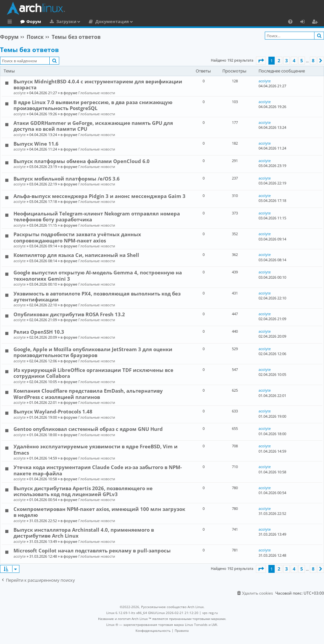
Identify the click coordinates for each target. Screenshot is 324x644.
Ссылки (11, 22)
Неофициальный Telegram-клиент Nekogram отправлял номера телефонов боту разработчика (97, 216)
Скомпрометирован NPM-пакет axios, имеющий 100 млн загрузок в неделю (99, 512)
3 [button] (287, 60)
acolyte (20, 93)
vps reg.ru (210, 613)
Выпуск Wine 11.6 (36, 144)
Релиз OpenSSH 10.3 (39, 332)
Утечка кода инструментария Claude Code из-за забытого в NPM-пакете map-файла (98, 470)
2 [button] (279, 60)
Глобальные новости (97, 93)
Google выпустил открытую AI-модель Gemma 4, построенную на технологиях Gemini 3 (98, 275)
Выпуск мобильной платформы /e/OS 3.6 (67, 179)
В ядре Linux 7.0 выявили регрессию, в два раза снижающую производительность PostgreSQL (93, 105)
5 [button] (302, 60)
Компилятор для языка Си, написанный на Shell (76, 255)
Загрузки (93, 21)
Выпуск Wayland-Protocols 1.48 (53, 411)
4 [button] (294, 60)
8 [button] (313, 60)
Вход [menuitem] (305, 22)
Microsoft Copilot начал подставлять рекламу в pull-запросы (92, 550)
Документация (139, 21)
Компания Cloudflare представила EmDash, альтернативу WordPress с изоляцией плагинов (88, 394)
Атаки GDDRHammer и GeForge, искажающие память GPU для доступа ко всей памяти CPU (93, 126)
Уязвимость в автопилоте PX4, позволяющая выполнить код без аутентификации (97, 296)
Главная (30, 21)
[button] (261, 61)
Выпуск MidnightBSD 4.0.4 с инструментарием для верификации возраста (98, 84)
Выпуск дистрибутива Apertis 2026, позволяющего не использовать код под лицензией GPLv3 (83, 491)
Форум (61, 21)
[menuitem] (290, 21)
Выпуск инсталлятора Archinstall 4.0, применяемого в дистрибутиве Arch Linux (84, 533)
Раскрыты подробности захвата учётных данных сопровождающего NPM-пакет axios (77, 237)
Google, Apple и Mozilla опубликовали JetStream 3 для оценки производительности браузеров (93, 352)
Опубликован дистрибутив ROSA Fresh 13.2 (69, 314)
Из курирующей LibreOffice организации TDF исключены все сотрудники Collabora (93, 373)
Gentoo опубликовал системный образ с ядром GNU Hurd (88, 429)
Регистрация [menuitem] (316, 22)
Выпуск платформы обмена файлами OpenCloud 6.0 (82, 161)
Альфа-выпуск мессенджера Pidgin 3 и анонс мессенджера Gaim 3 (100, 196)
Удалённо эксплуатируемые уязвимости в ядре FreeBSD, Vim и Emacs (96, 449)
